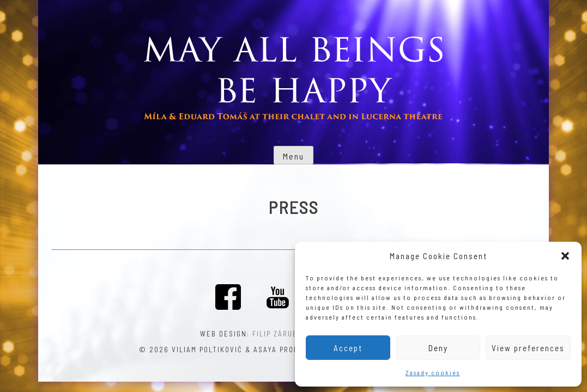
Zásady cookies (433, 372)
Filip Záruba (277, 334)
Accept (348, 348)
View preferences (528, 348)
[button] (565, 256)
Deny (438, 348)
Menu (293, 156)
